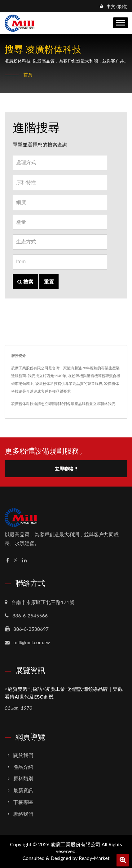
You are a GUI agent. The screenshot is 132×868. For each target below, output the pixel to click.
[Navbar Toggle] (121, 23)
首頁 (28, 74)
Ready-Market (94, 858)
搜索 (25, 282)
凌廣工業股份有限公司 (76, 844)
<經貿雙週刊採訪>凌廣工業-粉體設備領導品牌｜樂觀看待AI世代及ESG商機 (64, 693)
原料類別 (23, 778)
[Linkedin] (24, 560)
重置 (49, 282)
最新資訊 (23, 790)
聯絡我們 (23, 814)
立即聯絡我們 (104, 404)
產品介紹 (23, 767)
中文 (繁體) (117, 7)
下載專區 (23, 802)
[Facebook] (8, 560)
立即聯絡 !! (66, 469)
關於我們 (23, 755)
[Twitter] (16, 560)
